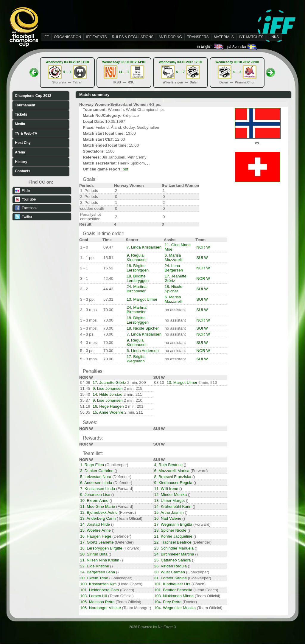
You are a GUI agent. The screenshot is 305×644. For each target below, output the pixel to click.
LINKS (274, 37)
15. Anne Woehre (108, 412)
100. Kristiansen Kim (98, 584)
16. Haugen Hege (96, 536)
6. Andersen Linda (96, 483)
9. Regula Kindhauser (137, 257)
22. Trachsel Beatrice (173, 542)
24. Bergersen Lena (98, 572)
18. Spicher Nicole (170, 530)
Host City (23, 143)
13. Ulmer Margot (170, 501)
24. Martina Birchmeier (137, 289)
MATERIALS (224, 37)
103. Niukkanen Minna (174, 596)
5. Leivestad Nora (96, 477)
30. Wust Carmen (170, 572)
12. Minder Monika (171, 495)
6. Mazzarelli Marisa (172, 471)
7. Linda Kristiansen (144, 247)
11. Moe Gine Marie (98, 506)
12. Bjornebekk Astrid (99, 512)
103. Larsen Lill (94, 596)
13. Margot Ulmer (142, 299)
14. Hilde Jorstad (108, 394)
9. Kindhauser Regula (173, 483)
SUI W (202, 258)
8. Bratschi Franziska (173, 477)
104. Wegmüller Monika (175, 608)
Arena (20, 152)
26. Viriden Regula (171, 566)
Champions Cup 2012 (33, 96)
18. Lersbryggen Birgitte (101, 548)
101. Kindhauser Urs (172, 584)
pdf (126, 169)
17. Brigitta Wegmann (136, 359)
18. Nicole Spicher (173, 289)
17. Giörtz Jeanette (97, 542)
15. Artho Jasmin (169, 512)
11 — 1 (124, 72)
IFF (46, 37)
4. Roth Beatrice (169, 465)
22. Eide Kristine (95, 566)
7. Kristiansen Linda (98, 489)
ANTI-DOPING (170, 37)
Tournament (25, 105)
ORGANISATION (67, 37)
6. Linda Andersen (143, 351)
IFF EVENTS (96, 37)
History (21, 162)
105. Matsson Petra (97, 602)
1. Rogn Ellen (92, 465)
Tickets (21, 114)
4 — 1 (67, 72)
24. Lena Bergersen (174, 268)
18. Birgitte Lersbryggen (138, 268)
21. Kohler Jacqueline (173, 536)
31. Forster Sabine (171, 578)
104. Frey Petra (168, 602)
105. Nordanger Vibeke (101, 608)
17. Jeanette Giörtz (109, 382)
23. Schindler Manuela (174, 548)
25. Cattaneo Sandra (173, 560)
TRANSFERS (198, 37)
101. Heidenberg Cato (99, 590)
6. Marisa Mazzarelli (174, 257)
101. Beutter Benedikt (173, 590)
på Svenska (243, 47)
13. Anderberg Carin (98, 518)
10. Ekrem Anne (94, 501)
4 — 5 (237, 72)
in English (211, 46)
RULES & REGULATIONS (133, 37)
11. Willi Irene (166, 489)
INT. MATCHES (251, 37)
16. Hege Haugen (108, 406)
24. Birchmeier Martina (174, 554)
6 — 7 (180, 72)
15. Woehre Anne (95, 530)
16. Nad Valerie (168, 518)
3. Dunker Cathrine (97, 471)
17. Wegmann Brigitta (173, 524)
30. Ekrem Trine (94, 578)
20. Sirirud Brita (94, 554)
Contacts (22, 171)
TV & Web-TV (26, 134)
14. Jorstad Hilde (95, 524)
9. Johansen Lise (95, 495)
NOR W (203, 247)
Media (20, 124)
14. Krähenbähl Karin (173, 506)
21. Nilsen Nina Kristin (100, 560)
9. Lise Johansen (108, 388)
